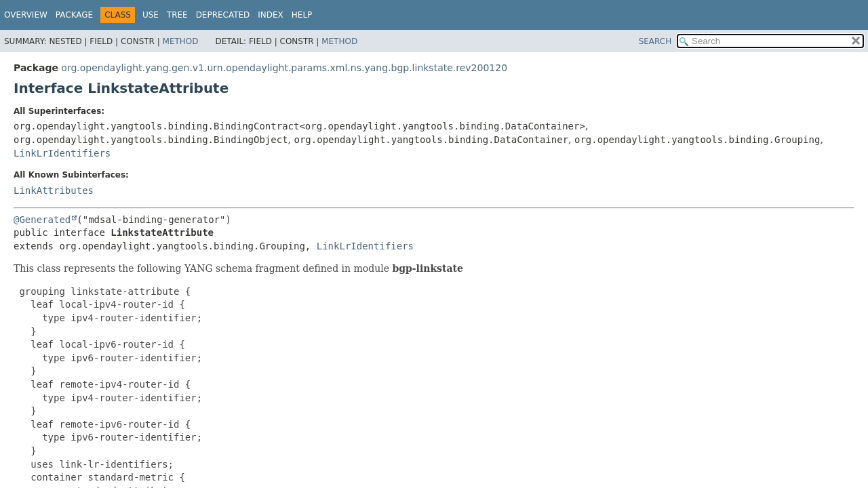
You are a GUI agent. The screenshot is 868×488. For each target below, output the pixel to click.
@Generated (42, 220)
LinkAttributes (54, 190)
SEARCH (655, 41)
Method (181, 41)
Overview (26, 15)
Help (302, 15)
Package (74, 15)
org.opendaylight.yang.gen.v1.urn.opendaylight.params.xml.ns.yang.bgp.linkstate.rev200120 (284, 68)
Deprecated (223, 15)
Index (271, 15)
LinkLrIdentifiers (62, 153)
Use (151, 15)
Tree (177, 15)
